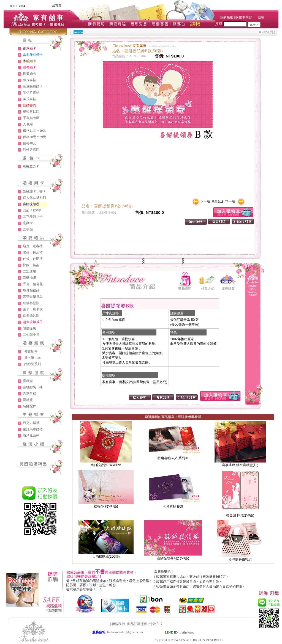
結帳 (261, 17)
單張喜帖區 (31, 112)
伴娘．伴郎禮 (33, 259)
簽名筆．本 (32, 358)
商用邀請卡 (31, 166)
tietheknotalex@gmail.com (125, 632)
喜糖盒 (28, 381)
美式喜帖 (29, 99)
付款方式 (156, 624)
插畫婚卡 (29, 74)
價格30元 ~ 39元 (35, 137)
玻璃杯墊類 (31, 303)
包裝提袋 (29, 328)
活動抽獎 (29, 278)
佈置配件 (31, 351)
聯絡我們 (118, 624)
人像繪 (28, 124)
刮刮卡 (28, 223)
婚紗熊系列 (32, 364)
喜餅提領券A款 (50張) (173, 558)
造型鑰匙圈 (31, 316)
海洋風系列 (31, 436)
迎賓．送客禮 (33, 246)
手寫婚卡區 (31, 118)
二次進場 (29, 271)
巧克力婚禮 (31, 423)
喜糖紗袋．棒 (33, 387)
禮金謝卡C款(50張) (240, 515)
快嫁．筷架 (31, 265)
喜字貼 (28, 229)
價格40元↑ (30, 143)
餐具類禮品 (31, 290)
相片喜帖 (29, 80)
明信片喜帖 (31, 93)
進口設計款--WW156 (106, 465)
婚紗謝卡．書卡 (34, 191)
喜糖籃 (28, 400)
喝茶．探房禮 (33, 252)
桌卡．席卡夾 (33, 309)
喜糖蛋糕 (29, 393)
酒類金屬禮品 (33, 297)
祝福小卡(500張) (106, 506)
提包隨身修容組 (240, 560)
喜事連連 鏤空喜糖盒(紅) (240, 465)
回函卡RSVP (32, 210)
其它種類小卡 (33, 217)
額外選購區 (31, 150)
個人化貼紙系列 (34, 198)
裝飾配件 (29, 406)
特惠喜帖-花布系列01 (173, 458)
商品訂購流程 (137, 624)
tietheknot (187, 632)
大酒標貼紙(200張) (106, 557)
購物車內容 (244, 17)
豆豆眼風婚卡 (33, 86)
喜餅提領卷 (31, 204)
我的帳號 (227, 17)
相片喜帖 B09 (173, 507)
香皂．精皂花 (33, 284)
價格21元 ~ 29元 (35, 131)
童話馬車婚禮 (33, 429)
